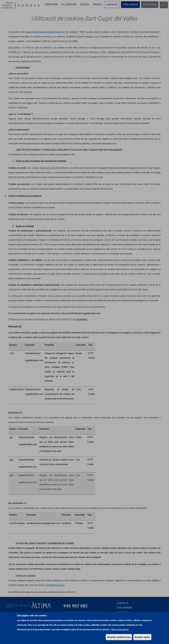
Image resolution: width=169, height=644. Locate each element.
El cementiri (69, 4)
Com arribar (131, 5)
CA (163, 5)
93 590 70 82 (150, 5)
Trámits (97, 4)
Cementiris (51, 4)
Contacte (112, 5)
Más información (120, 641)
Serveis (85, 4)
